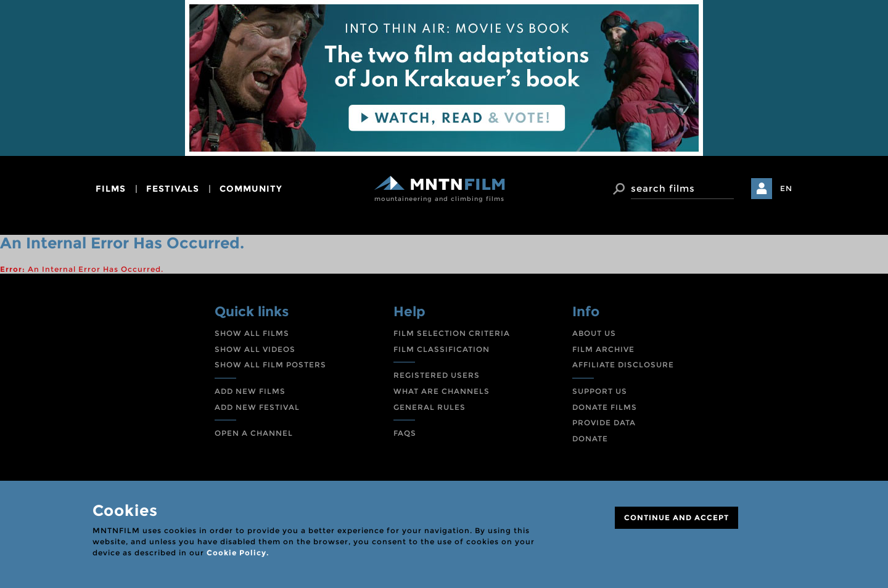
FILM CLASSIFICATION (442, 349)
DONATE (590, 439)
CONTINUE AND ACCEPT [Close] (676, 517)
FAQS (405, 433)
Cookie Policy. (238, 553)
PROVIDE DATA (604, 423)
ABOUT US (594, 333)
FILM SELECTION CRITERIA (452, 333)
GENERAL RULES (430, 407)
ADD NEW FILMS (250, 391)
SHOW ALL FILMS (252, 333)
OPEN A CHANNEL (254, 433)
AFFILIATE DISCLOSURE (623, 365)
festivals (173, 189)
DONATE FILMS (605, 407)
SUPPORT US (600, 391)
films (111, 189)
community (251, 189)
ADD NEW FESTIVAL (257, 407)
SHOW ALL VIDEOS (255, 349)
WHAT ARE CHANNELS (442, 391)
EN (786, 188)
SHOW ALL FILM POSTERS (270, 365)
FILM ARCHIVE (603, 349)
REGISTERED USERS (437, 375)
